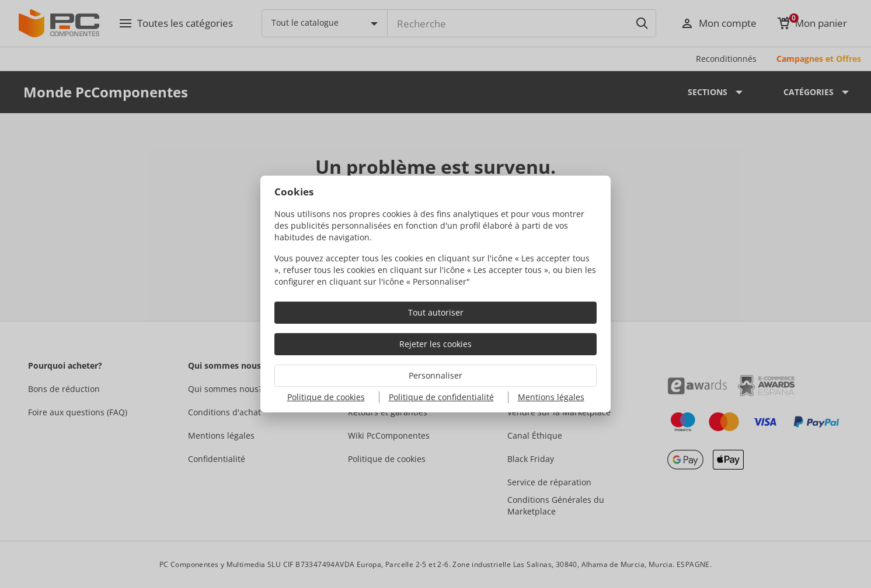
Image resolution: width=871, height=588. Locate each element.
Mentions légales (551, 397)
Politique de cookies (326, 397)
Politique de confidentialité (441, 397)
